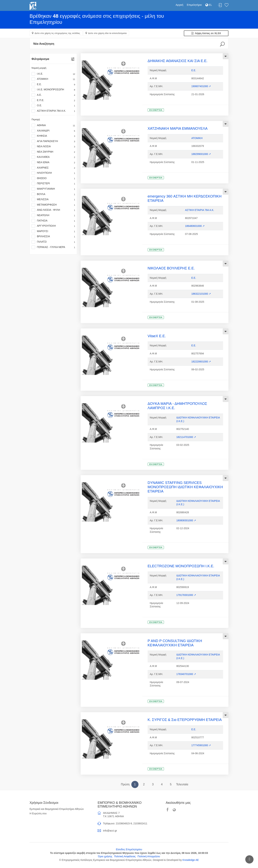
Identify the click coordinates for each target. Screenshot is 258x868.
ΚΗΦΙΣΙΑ (53, 136)
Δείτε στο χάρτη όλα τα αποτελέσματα (107, 33)
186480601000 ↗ (195, 226)
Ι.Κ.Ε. (53, 74)
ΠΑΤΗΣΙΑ (53, 221)
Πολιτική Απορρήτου (149, 856)
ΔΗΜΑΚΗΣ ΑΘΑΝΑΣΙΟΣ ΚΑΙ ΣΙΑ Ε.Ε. (178, 61)
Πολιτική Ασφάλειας (125, 856)
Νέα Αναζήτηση (44, 44)
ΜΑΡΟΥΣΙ (53, 231)
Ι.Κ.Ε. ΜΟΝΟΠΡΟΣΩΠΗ (53, 90)
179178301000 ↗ (186, 595)
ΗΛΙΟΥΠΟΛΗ (53, 173)
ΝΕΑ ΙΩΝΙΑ (53, 162)
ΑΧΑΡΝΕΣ (53, 168)
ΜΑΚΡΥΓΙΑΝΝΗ (53, 189)
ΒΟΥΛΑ (53, 194)
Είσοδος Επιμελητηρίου (129, 849)
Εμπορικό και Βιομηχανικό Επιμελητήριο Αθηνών (57, 809)
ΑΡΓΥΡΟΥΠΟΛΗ (53, 226)
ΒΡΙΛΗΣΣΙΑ (53, 236)
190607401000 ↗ (201, 86)
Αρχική (179, 5)
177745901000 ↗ (201, 745)
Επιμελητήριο (194, 5)
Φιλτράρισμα (40, 59)
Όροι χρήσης (105, 856)
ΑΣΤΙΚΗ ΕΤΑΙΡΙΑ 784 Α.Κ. (53, 111)
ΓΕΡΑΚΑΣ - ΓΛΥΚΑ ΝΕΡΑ (53, 247)
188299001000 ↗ (201, 154)
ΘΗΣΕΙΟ (53, 178)
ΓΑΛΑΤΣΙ (53, 242)
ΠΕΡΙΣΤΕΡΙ (53, 184)
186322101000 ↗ (201, 294)
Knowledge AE (191, 860)
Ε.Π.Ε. (53, 100)
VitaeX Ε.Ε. (157, 336)
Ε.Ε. (53, 84)
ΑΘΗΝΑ (53, 125)
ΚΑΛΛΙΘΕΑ (53, 157)
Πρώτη (125, 784)
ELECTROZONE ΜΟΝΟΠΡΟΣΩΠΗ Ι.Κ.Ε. (181, 566)
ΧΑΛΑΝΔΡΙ (53, 131)
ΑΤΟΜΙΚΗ (53, 79)
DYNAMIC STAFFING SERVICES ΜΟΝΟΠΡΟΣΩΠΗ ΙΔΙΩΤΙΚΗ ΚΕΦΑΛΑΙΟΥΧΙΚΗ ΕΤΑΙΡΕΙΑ (185, 487)
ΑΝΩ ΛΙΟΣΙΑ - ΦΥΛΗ (53, 210)
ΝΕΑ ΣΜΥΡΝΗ (53, 152)
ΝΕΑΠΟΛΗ (53, 215)
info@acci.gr (110, 831)
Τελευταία (182, 784)
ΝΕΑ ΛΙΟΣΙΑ (53, 147)
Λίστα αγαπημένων (226, 5)
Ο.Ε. (53, 106)
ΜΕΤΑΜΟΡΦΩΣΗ (53, 205)
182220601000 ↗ (201, 362)
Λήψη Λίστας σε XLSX (206, 33)
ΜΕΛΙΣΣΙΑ (53, 199)
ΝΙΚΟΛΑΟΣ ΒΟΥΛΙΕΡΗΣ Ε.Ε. (171, 268)
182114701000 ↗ (186, 437)
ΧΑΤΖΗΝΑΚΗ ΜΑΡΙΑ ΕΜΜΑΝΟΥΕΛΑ (178, 128)
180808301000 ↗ (186, 520)
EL (209, 5)
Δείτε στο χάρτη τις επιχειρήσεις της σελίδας (57, 33)
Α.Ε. (53, 95)
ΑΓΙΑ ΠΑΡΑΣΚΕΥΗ (53, 141)
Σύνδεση (220, 5)
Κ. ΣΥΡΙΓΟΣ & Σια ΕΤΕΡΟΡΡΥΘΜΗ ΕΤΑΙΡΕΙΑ (185, 720)
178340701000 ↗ (186, 674)
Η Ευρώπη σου (38, 813)
